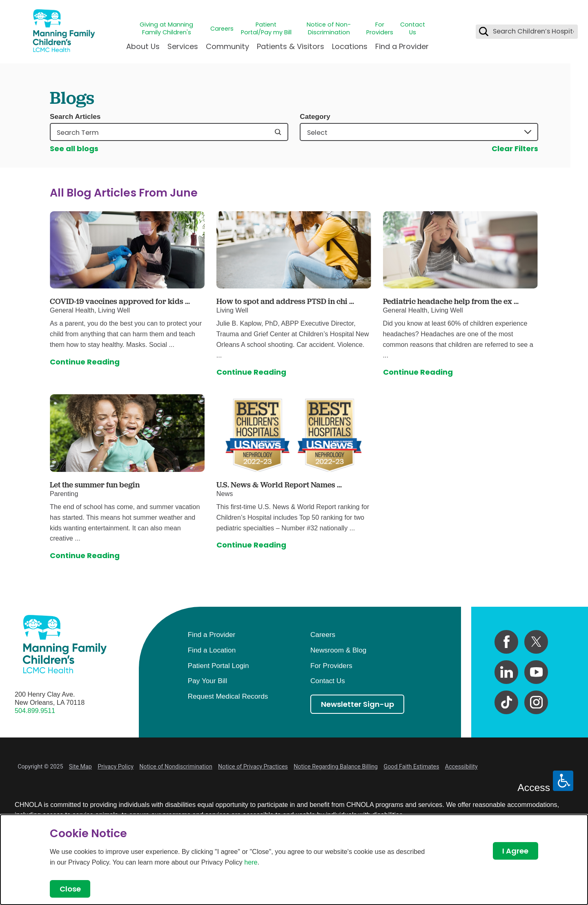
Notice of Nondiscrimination (176, 766)
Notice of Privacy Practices (253, 766)
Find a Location (212, 650)
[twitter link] (536, 642)
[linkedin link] (506, 672)
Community (227, 46)
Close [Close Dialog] (70, 889)
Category (315, 117)
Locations (350, 46)
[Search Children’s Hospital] (484, 32)
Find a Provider (402, 46)
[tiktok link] (506, 702)
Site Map (80, 766)
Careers (222, 29)
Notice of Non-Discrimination (329, 29)
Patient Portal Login (218, 666)
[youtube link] (536, 672)
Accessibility (461, 766)
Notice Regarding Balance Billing (336, 766)
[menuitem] (143, 50)
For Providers (380, 29)
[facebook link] (506, 642)
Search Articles (75, 117)
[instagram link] (536, 702)
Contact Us (413, 29)
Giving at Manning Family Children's (166, 29)
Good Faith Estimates (411, 766)
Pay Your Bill (207, 681)
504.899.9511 (35, 711)
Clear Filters (515, 149)
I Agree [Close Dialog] (515, 851)
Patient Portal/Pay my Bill (266, 29)
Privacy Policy (116, 766)
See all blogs (74, 149)
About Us (143, 46)
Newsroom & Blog (338, 650)
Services (183, 46)
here (251, 862)
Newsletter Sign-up (357, 704)
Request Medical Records (228, 696)
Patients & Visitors (291, 46)
